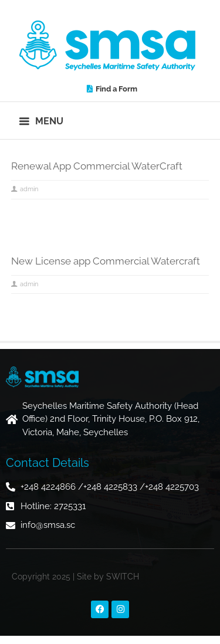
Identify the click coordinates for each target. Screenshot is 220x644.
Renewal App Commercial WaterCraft (97, 166)
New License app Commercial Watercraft (106, 261)
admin (29, 189)
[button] (42, 121)
